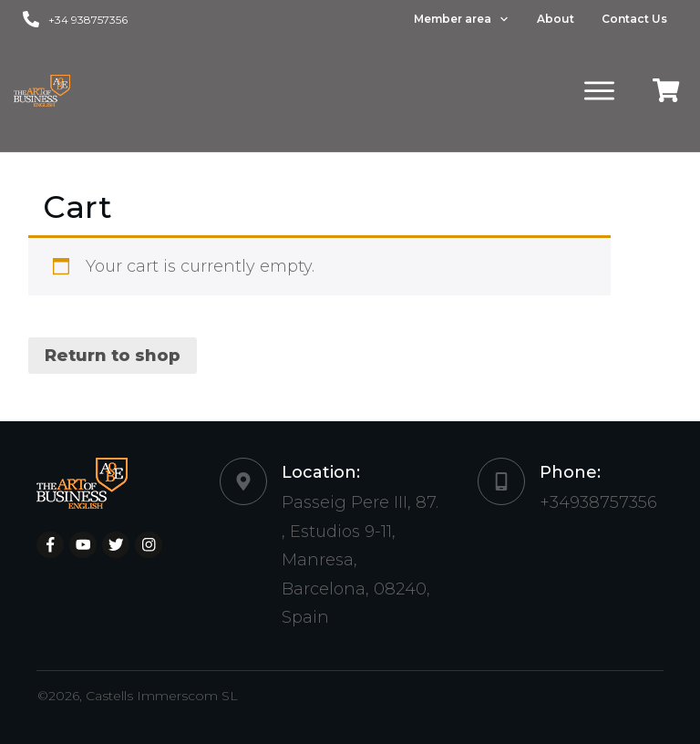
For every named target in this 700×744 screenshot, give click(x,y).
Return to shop (113, 356)
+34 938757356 (88, 20)
